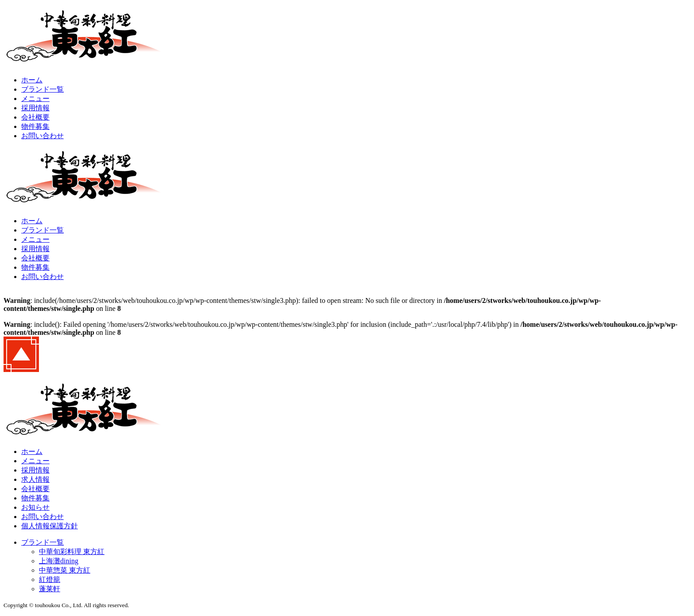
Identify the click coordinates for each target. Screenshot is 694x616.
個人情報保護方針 (50, 526)
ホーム (32, 80)
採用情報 (35, 108)
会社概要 (35, 117)
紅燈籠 (50, 579)
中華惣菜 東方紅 (65, 570)
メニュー (35, 99)
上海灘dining (59, 561)
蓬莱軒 (50, 589)
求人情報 (35, 479)
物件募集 (35, 126)
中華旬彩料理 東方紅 (72, 552)
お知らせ (35, 507)
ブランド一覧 (42, 89)
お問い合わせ (42, 136)
